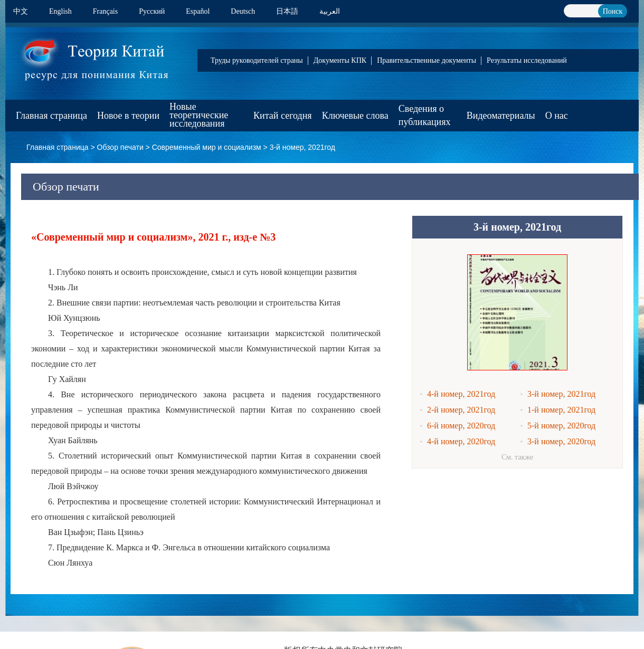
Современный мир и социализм (207, 147)
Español (198, 11)
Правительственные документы (427, 60)
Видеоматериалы (501, 116)
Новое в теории (128, 116)
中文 (21, 11)
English (60, 11)
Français (105, 11)
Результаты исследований (527, 60)
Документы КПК (340, 60)
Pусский (152, 11)
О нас (557, 116)
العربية (330, 11)
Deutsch (243, 11)
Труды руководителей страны (257, 60)
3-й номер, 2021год (302, 147)
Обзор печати (120, 147)
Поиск (613, 11)
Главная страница (51, 116)
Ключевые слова (355, 116)
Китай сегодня (283, 116)
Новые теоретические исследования (199, 115)
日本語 (287, 11)
